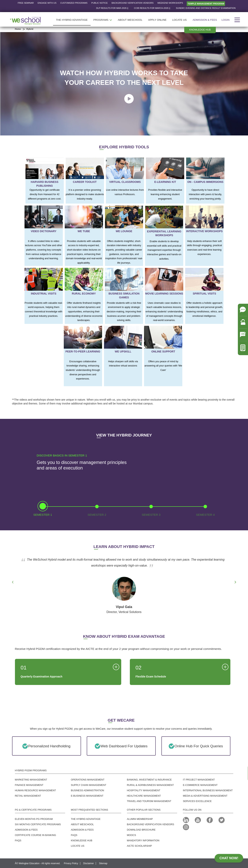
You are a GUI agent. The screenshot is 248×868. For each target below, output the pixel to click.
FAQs (74, 835)
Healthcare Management (144, 796)
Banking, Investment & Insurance (149, 780)
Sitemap (103, 863)
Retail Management (28, 796)
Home (18, 29)
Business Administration (87, 790)
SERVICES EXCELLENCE (197, 801)
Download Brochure (141, 830)
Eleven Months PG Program (34, 819)
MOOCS (132, 835)
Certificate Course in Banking (36, 835)
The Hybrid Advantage (86, 819)
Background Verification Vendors (133, 3)
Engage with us (47, 3)
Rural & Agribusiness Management (150, 785)
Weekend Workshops (170, 3)
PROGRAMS (103, 20)
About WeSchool (82, 824)
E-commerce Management (200, 785)
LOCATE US (179, 20)
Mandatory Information (143, 841)
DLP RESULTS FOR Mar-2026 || (124, 8)
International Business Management (208, 790)
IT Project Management (199, 780)
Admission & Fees (205, 20)
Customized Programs (74, 3)
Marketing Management (31, 780)
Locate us (78, 846)
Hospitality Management (144, 790)
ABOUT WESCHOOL (130, 20)
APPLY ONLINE (157, 20)
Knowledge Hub (82, 841)
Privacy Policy (71, 863)
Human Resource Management (36, 790)
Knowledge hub (200, 30)
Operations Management (88, 780)
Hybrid (30, 29)
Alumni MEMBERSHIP (140, 819)
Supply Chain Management (89, 785)
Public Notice (100, 3)
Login (226, 20)
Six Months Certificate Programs (38, 824)
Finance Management (29, 785)
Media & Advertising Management (205, 796)
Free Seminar (26, 3)
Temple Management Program (206, 4)
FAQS (18, 841)
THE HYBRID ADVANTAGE (72, 20)
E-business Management (87, 796)
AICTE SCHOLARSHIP (140, 846)
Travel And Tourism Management (149, 801)
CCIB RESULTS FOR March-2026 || (164, 8)
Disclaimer (89, 863)
